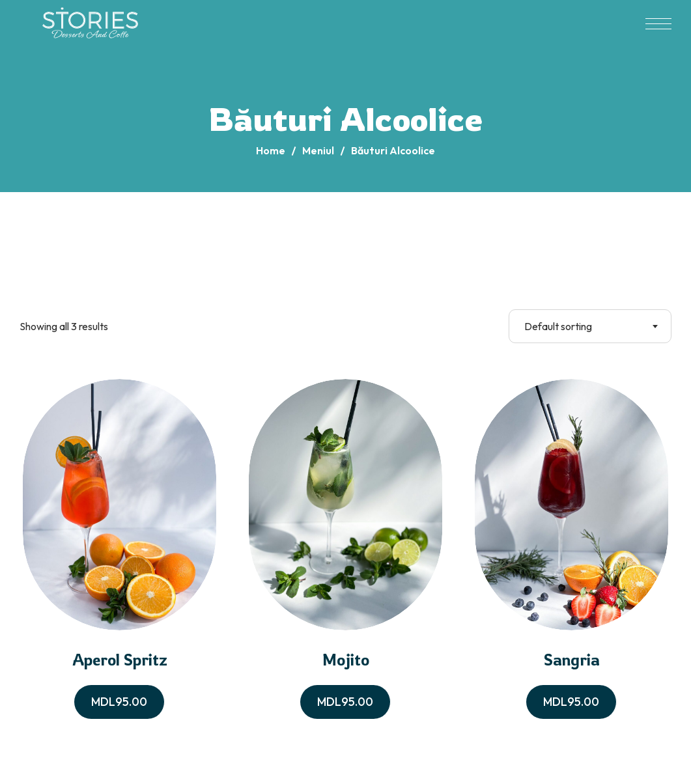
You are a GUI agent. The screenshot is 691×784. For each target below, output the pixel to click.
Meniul (318, 150)
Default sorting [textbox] (558, 326)
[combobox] (590, 326)
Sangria (572, 660)
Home (271, 150)
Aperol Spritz (120, 660)
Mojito (346, 660)
